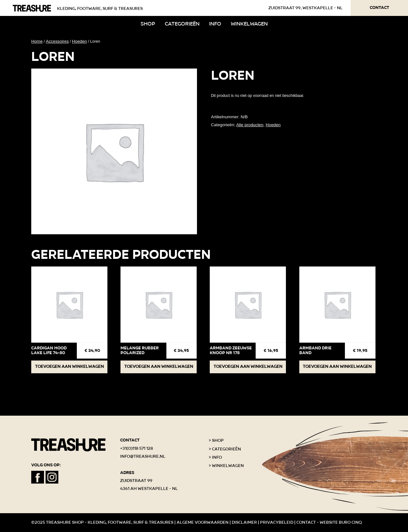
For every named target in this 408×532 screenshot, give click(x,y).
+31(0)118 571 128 (137, 448)
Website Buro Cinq (341, 522)
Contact (379, 8)
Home (37, 41)
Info (215, 24)
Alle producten (250, 125)
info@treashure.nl (143, 456)
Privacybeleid (277, 522)
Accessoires (57, 41)
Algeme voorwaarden (203, 522)
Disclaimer (244, 522)
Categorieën (182, 24)
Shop (148, 24)
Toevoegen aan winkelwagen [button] (69, 367)
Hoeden (80, 41)
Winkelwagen (249, 24)
